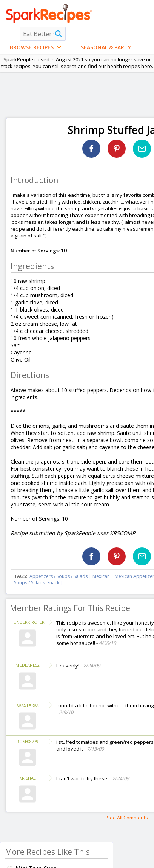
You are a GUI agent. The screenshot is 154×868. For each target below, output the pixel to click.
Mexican (101, 576)
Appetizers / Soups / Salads (59, 576)
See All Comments (127, 818)
